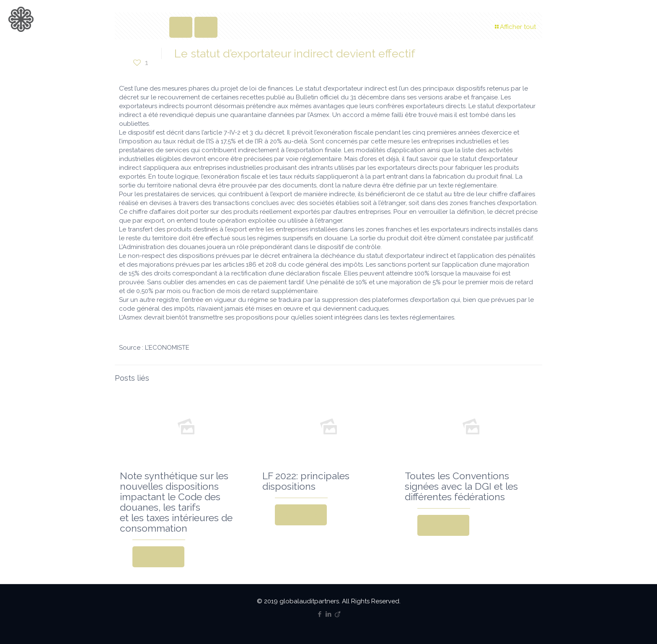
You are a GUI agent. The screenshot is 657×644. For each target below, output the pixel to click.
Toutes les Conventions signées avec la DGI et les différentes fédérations (461, 486)
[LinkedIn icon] (329, 614)
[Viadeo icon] (338, 614)
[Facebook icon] (320, 614)
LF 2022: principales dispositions (306, 481)
